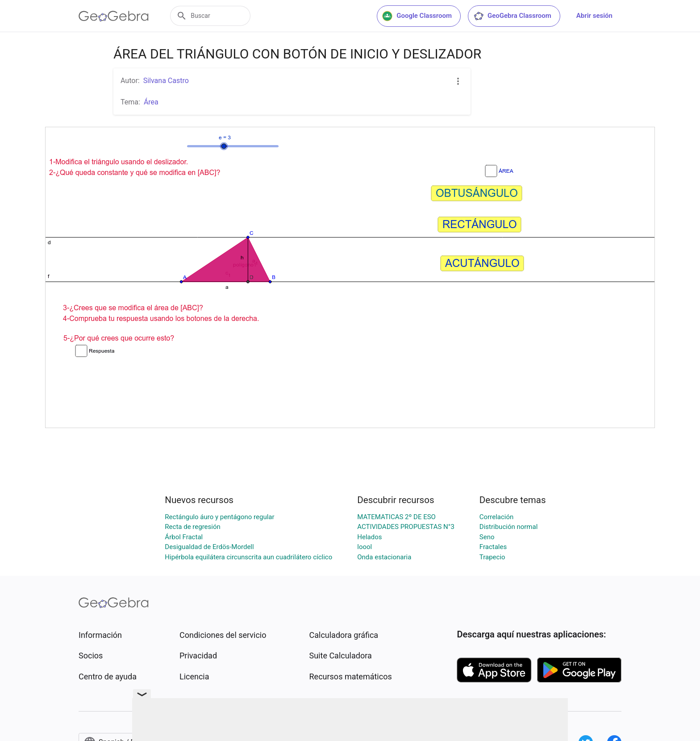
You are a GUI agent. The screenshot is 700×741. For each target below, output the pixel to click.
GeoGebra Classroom (512, 16)
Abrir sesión (594, 16)
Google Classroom (417, 16)
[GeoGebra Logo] (114, 16)
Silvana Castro (166, 81)
